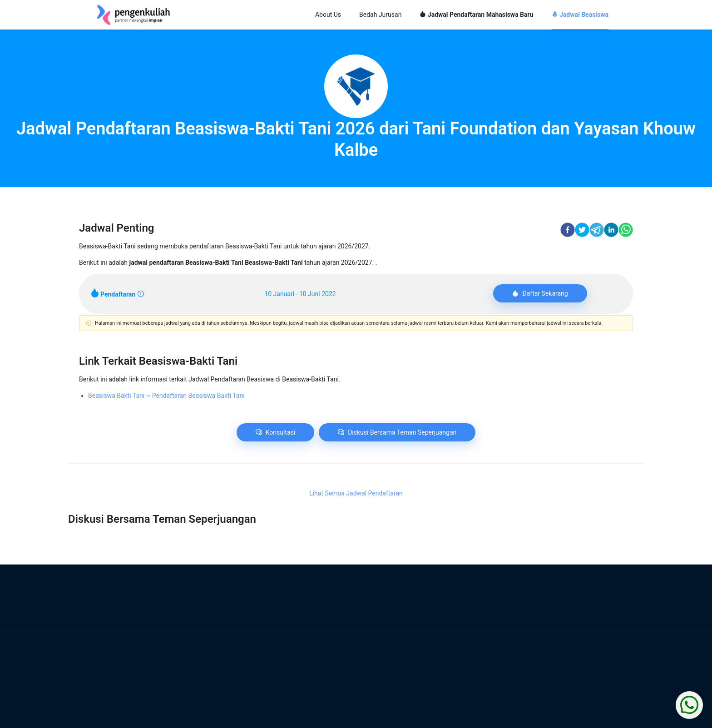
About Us (328, 15)
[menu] (410, 15)
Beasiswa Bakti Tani (166, 396)
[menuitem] (328, 15)
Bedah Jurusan (380, 15)
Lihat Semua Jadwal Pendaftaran (356, 493)
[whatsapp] (626, 231)
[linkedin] (611, 231)
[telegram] (597, 231)
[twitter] (582, 231)
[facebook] (568, 231)
